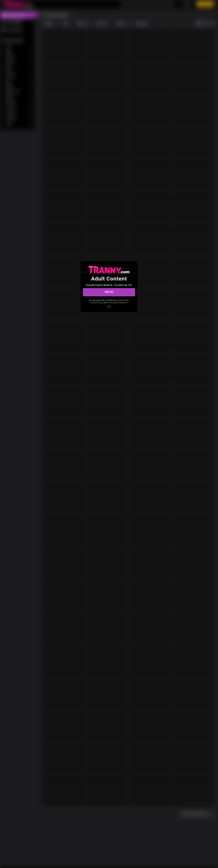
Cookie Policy (122, 300)
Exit (109, 307)
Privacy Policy (96, 303)
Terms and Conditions (117, 303)
